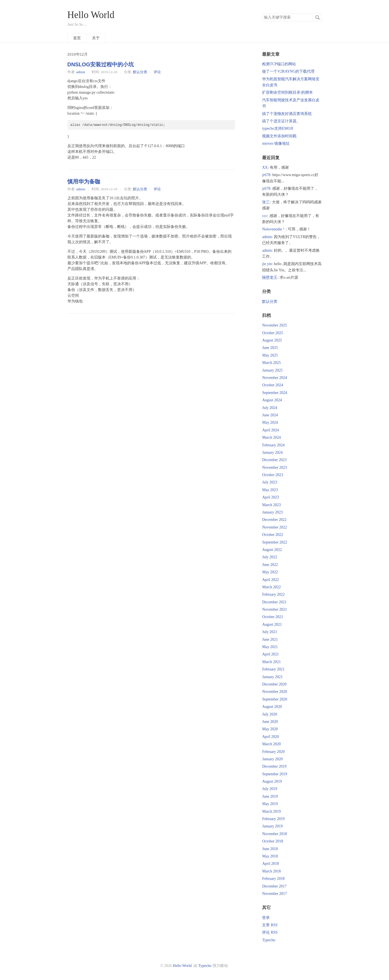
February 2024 (273, 445)
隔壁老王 (270, 277)
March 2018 (271, 871)
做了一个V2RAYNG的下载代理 (288, 71)
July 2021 (270, 632)
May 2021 (270, 647)
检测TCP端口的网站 (279, 64)
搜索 (317, 17)
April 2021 (270, 654)
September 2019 (274, 774)
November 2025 (274, 325)
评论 (157, 72)
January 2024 (272, 452)
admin (81, 72)
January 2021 (272, 677)
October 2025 (273, 333)
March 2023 (271, 505)
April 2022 (270, 580)
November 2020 (274, 692)
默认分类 (140, 72)
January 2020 (272, 759)
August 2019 (272, 781)
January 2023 (272, 512)
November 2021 (274, 609)
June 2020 (270, 722)
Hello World (91, 15)
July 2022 (270, 557)
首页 (77, 38)
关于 (96, 38)
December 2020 (274, 684)
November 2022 (274, 527)
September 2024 (274, 393)
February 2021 (273, 669)
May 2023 (270, 490)
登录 (266, 918)
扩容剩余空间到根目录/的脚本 (287, 92)
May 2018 (270, 856)
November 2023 (274, 467)
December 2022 (274, 520)
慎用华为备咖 (84, 182)
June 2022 (270, 565)
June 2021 (270, 639)
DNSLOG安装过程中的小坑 (101, 64)
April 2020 (270, 737)
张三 (266, 202)
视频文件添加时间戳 (279, 136)
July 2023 (270, 482)
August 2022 (272, 550)
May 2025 (270, 355)
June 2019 (270, 796)
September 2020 (274, 699)
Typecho (269, 940)
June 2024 (270, 415)
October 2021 (273, 617)
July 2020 (270, 714)
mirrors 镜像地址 (276, 143)
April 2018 (270, 864)
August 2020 (272, 707)
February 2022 (273, 594)
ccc (265, 216)
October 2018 (273, 841)
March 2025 (271, 363)
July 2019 (270, 789)
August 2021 (272, 624)
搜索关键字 (262, 14)
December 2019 (274, 766)
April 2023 (270, 497)
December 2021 (274, 602)
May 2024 (270, 422)
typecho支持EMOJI (278, 128)
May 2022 (270, 572)
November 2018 (274, 834)
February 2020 (273, 752)
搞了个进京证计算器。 (281, 121)
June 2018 (270, 849)
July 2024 (270, 408)
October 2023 (273, 475)
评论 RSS (270, 932)
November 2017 (274, 894)
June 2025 (270, 348)
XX (265, 167)
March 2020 (271, 744)
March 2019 (271, 811)
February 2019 (273, 819)
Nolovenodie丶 (274, 229)
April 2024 (270, 430)
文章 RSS (270, 925)
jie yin (267, 264)
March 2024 (271, 437)
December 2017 (274, 886)
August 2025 (272, 340)
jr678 (266, 175)
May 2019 (270, 804)
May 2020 (270, 729)
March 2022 (271, 587)
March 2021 (271, 662)
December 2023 (274, 460)
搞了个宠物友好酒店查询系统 (287, 114)
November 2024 (274, 378)
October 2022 (273, 535)
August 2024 (272, 400)
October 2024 (273, 385)
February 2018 (273, 879)
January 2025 (272, 370)
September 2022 (274, 542)
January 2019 (272, 826)
